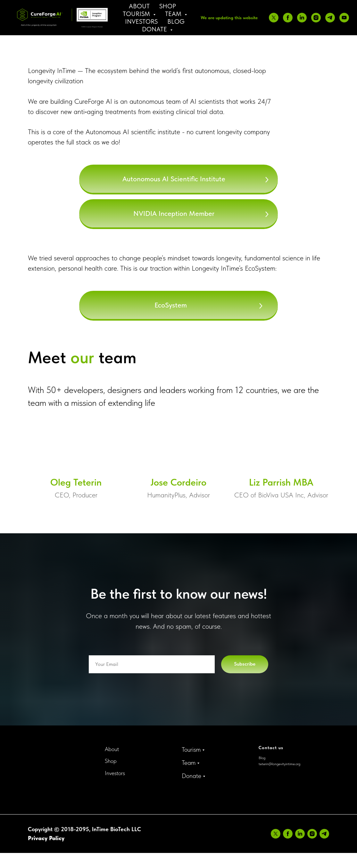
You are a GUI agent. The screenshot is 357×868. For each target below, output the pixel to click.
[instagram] (316, 18)
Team (189, 763)
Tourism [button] (137, 14)
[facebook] (288, 18)
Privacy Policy (46, 838)
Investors (141, 21)
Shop (168, 6)
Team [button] (174, 14)
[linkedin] (302, 18)
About (139, 6)
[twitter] (274, 18)
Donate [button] (155, 29)
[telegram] (330, 18)
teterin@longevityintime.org (279, 764)
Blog (176, 21)
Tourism (191, 749)
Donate (191, 776)
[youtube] (344, 18)
